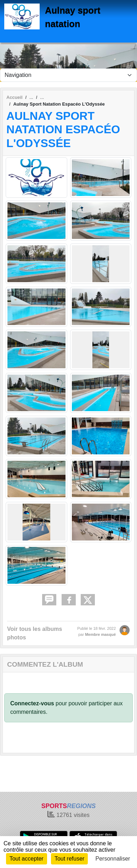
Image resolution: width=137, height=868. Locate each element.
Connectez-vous (32, 703)
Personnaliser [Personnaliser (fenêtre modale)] (113, 859)
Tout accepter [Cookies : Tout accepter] (27, 859)
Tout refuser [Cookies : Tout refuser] (69, 859)
